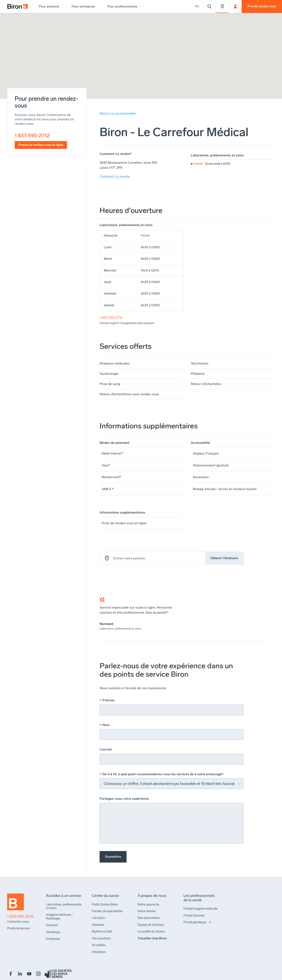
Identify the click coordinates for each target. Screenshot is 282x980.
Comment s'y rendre (115, 176)
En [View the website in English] (197, 6)
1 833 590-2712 (32, 136)
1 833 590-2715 (20, 917)
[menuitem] (18, 6)
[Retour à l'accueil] (15, 904)
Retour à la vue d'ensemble (118, 113)
